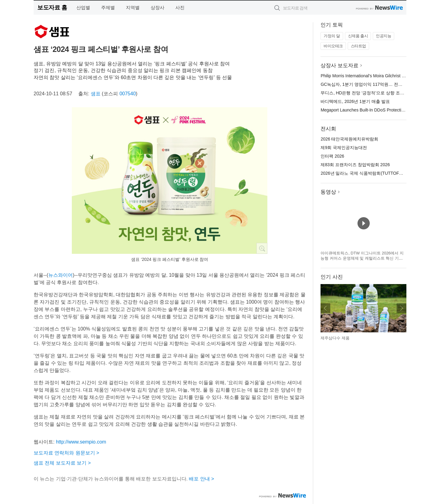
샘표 (96, 94)
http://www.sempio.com (81, 442)
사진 (180, 7)
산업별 (83, 7)
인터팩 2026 (332, 156)
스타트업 (358, 46)
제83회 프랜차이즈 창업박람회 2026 (355, 165)
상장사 (158, 7)
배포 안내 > (201, 479)
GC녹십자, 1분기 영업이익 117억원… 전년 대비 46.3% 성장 (378, 84)
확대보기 (262, 248)
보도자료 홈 (52, 7)
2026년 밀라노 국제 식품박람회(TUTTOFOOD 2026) (371, 173)
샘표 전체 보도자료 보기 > (62, 463)
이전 (325, 308)
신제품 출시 (358, 36)
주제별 (108, 7)
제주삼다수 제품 (335, 338)
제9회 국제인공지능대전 (344, 148)
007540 (128, 94)
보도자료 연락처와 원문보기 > (66, 453)
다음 (402, 308)
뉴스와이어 (61, 275)
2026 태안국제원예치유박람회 (349, 139)
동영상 (328, 192)
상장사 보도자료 (339, 66)
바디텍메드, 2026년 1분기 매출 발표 (355, 101)
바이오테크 (333, 46)
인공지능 (383, 36)
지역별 (133, 7)
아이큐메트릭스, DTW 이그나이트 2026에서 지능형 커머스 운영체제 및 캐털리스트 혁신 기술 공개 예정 (362, 258)
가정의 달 (332, 36)
